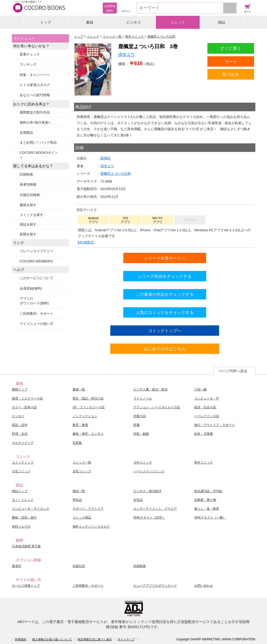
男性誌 (77, 500)
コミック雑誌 (82, 517)
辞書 (136, 425)
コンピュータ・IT (207, 398)
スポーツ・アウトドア (88, 509)
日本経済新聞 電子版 (26, 546)
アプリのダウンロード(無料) (34, 301)
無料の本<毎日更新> (35, 122)
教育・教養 (80, 425)
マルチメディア (23, 443)
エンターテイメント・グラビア (155, 509)
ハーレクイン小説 (207, 416)
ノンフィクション (85, 416)
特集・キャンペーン (35, 75)
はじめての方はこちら (165, 349)
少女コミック (21, 471)
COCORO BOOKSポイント (39, 155)
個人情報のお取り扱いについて (52, 639)
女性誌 (138, 500)
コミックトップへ (165, 331)
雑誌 (222, 22)
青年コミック (204, 463)
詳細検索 (26, 174)
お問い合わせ (204, 586)
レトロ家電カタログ (35, 85)
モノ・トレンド (23, 500)
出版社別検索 (30, 195)
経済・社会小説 (205, 407)
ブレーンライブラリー (37, 251)
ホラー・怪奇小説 (24, 407)
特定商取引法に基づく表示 (95, 639)
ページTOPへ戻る (233, 371)
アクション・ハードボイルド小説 (157, 407)
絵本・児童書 (204, 434)
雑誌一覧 (79, 491)
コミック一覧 (82, 463)
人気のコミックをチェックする (165, 312)
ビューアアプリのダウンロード (155, 586)
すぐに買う (231, 48)
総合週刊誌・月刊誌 (208, 491)
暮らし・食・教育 (207, 509)
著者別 (17, 566)
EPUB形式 (86, 242)
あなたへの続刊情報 (35, 95)
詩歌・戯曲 (141, 434)
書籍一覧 (79, 389)
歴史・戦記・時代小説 (88, 398)
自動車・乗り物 (205, 500)
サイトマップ (126, 639)
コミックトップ (23, 463)
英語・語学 (20, 425)
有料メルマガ (21, 527)
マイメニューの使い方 (37, 324)
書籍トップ (20, 389)
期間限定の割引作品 (35, 112)
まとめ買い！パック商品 (38, 142)
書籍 (90, 22)
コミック (178, 22)
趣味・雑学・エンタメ (88, 434)
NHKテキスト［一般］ (210, 517)
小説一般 (200, 389)
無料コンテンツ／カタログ (91, 527)
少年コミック (143, 463)
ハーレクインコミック (149, 471)
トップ (46, 22)
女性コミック (82, 471)
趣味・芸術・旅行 (24, 517)
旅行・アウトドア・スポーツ (214, 425)
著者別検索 (28, 184)
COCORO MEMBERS (36, 261)
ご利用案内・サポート (37, 314)
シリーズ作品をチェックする (165, 276)
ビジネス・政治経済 (147, 491)
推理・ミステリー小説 (27, 398)
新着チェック (30, 54)
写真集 (77, 443)
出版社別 (79, 566)
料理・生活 (20, 434)
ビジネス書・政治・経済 (150, 389)
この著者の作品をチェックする (165, 294)
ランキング (28, 64)
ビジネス (134, 22)
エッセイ (18, 416)
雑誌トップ (20, 491)
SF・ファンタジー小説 (88, 407)
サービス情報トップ (26, 586)
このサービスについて (37, 278)
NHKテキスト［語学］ (149, 517)
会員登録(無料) (31, 288)
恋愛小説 (140, 416)
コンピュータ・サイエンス (31, 509)
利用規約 (21, 639)
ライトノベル (143, 398)
